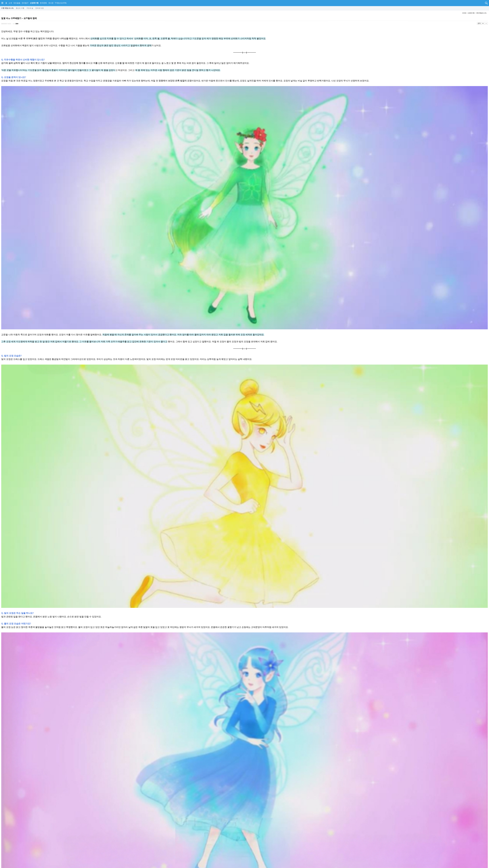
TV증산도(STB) (61, 3)
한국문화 (43, 3)
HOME (464, 13)
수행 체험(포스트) (7, 8)
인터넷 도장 (39, 8)
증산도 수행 (20, 8)
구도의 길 (30, 8)
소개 (10, 3)
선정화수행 (34, 3)
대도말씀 (17, 3)
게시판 (51, 3)
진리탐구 (25, 3)
